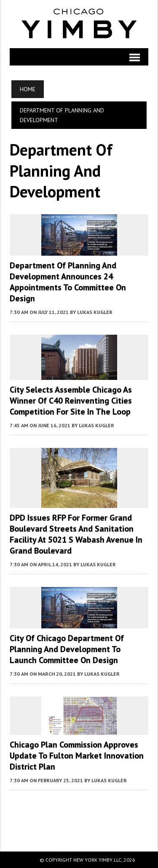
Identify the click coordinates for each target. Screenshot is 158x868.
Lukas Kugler (95, 312)
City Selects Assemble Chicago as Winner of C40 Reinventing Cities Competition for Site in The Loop (71, 401)
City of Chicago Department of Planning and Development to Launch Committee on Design (67, 649)
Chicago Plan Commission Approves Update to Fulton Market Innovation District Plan (77, 756)
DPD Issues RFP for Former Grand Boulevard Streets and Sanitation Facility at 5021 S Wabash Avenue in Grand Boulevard (76, 534)
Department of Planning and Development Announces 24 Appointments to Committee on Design (68, 282)
